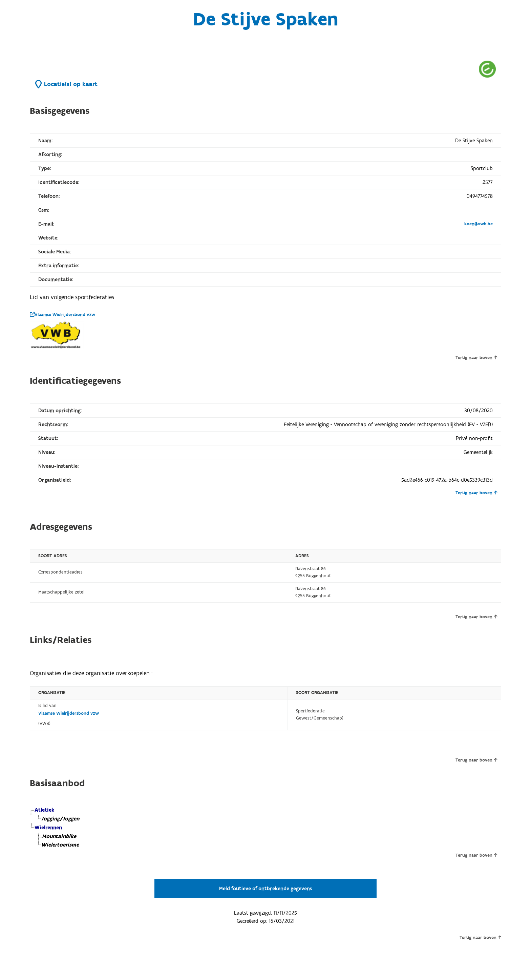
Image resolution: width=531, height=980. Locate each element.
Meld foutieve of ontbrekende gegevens (265, 889)
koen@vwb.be (479, 224)
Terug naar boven (476, 358)
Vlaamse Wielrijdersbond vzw (62, 315)
